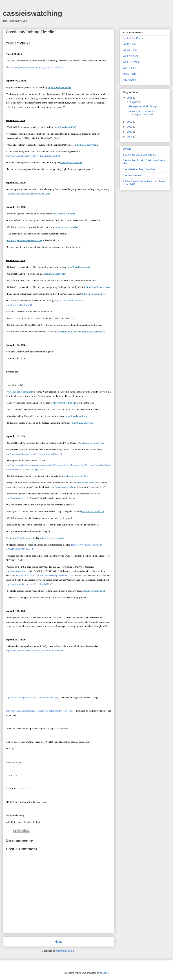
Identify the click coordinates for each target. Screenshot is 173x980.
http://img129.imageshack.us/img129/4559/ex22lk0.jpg (32, 697)
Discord (127, 149)
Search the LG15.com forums (139, 155)
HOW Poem (130, 74)
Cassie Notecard (132, 175)
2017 (130, 132)
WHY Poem (129, 68)
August (134, 102)
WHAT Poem (130, 50)
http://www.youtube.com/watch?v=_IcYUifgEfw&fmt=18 (33, 156)
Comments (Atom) (66, 951)
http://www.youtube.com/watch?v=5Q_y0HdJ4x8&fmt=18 (35, 67)
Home (59, 942)
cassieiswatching (33, 13)
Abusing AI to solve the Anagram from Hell (142, 113)
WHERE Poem (131, 62)
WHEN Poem (130, 56)
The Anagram (130, 80)
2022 (130, 127)
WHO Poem (130, 44)
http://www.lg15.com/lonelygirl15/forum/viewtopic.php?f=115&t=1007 (39, 711)
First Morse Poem (133, 38)
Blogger (104, 973)
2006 (130, 137)
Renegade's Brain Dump (143, 106)
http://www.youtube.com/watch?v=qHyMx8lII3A (29, 584)
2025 (130, 98)
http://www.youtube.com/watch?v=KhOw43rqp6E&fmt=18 (34, 454)
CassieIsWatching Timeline (139, 169)
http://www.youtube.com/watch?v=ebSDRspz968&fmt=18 (43, 575)
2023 (130, 122)
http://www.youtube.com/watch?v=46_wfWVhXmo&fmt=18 (35, 651)
